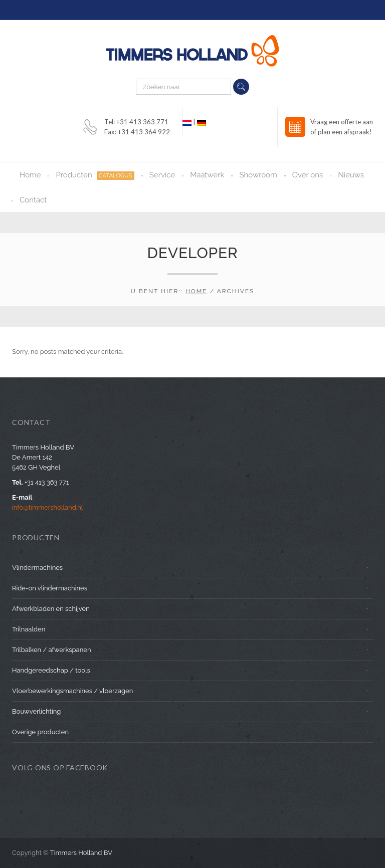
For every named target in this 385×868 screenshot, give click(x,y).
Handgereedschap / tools (51, 670)
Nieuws (351, 175)
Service (162, 175)
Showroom (258, 175)
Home (30, 175)
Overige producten (40, 732)
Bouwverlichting (36, 711)
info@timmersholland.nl (47, 507)
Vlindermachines (37, 568)
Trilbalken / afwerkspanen (52, 650)
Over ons (308, 175)
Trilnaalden (29, 629)
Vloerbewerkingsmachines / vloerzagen (72, 691)
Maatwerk (207, 175)
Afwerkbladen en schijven (51, 609)
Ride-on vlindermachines (50, 588)
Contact (33, 200)
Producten (95, 175)
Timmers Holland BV (81, 853)
